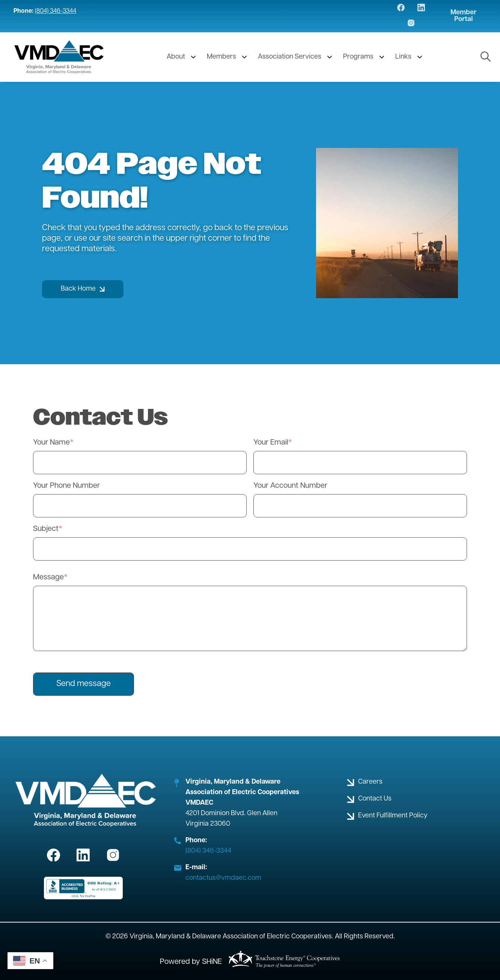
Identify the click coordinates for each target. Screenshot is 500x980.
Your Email (271, 443)
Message (48, 577)
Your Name (51, 443)
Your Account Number (290, 486)
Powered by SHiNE (191, 962)
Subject (46, 529)
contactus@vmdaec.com (223, 878)
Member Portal (463, 16)
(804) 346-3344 (56, 11)
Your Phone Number (66, 486)
